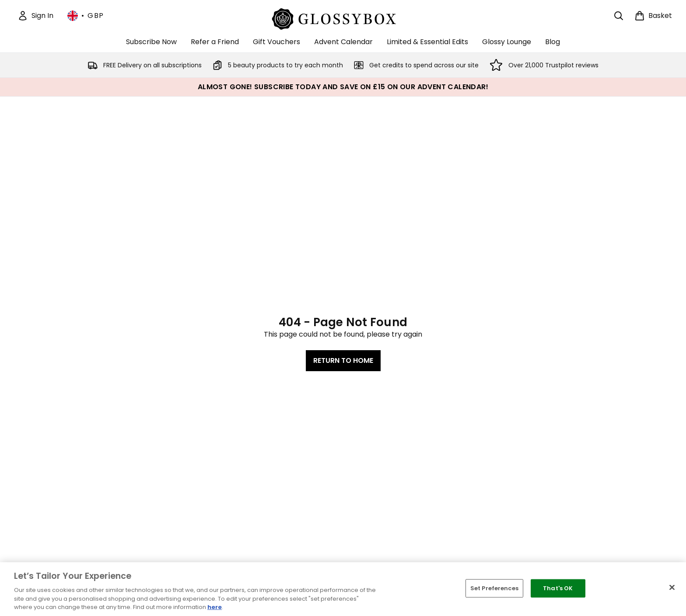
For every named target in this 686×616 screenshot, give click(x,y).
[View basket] (653, 16)
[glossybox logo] (343, 18)
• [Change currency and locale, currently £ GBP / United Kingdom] (86, 16)
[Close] (672, 588)
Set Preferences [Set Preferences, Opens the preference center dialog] (494, 588)
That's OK (558, 588)
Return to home (343, 360)
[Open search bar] (619, 16)
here (215, 607)
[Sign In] (35, 16)
